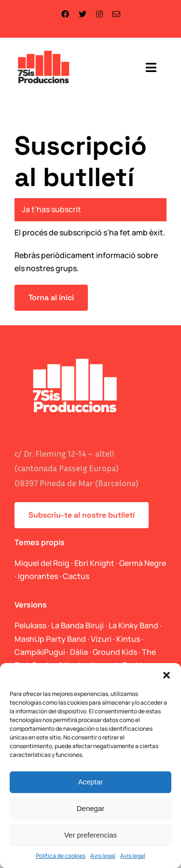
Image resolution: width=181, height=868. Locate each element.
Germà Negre (143, 563)
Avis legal (103, 856)
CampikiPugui (40, 652)
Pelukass (30, 625)
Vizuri (101, 639)
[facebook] (65, 14)
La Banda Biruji (77, 625)
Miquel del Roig (42, 563)
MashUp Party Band (50, 639)
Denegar (91, 808)
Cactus (76, 576)
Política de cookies (61, 856)
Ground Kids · (117, 652)
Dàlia (79, 652)
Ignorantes (38, 576)
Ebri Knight (94, 563)
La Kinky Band (133, 625)
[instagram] (99, 14)
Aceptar (91, 782)
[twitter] (83, 14)
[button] (167, 675)
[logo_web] (44, 52)
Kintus (128, 639)
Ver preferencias (90, 835)
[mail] (116, 14)
